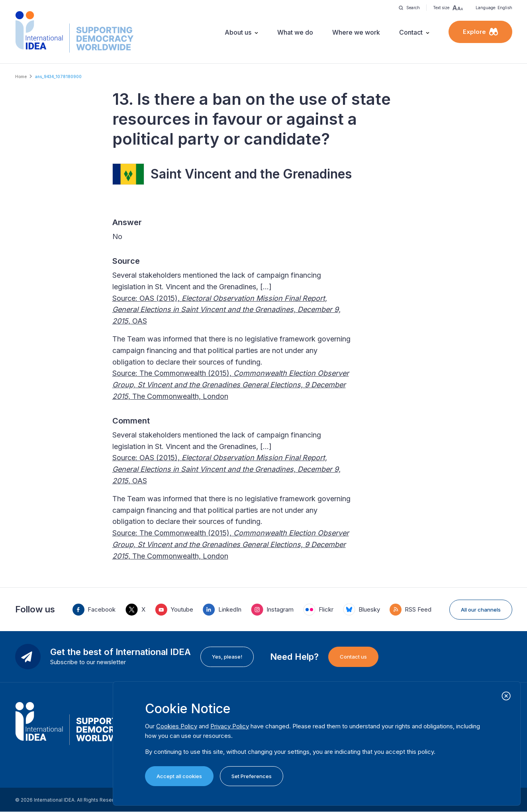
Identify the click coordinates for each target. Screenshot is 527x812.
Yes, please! (227, 657)
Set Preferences (252, 776)
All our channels (481, 610)
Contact (411, 32)
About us (238, 32)
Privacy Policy (230, 726)
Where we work (356, 32)
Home (21, 76)
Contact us (353, 657)
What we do (295, 32)
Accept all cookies (179, 776)
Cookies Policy (177, 726)
